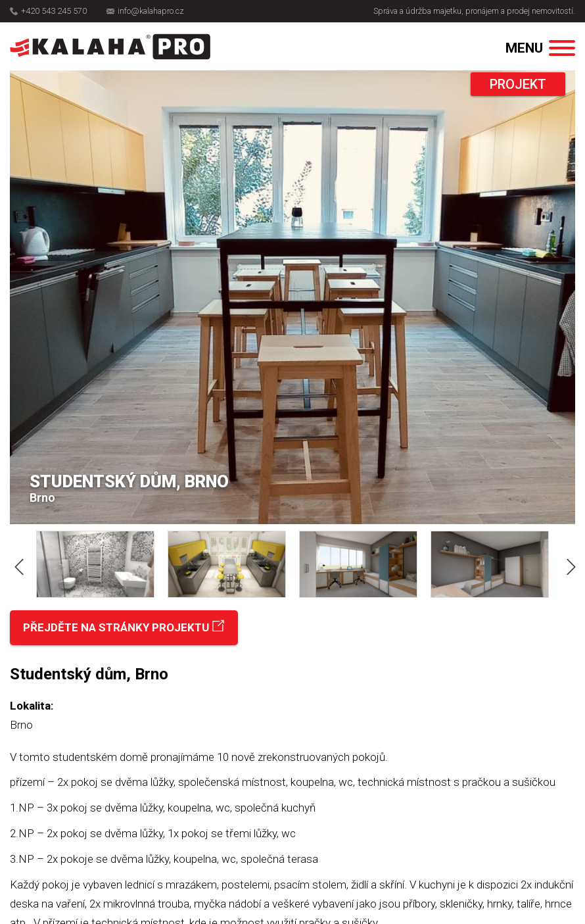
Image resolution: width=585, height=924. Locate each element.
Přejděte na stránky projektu (124, 627)
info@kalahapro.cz (145, 11)
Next (569, 564)
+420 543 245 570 (48, 11)
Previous (16, 564)
